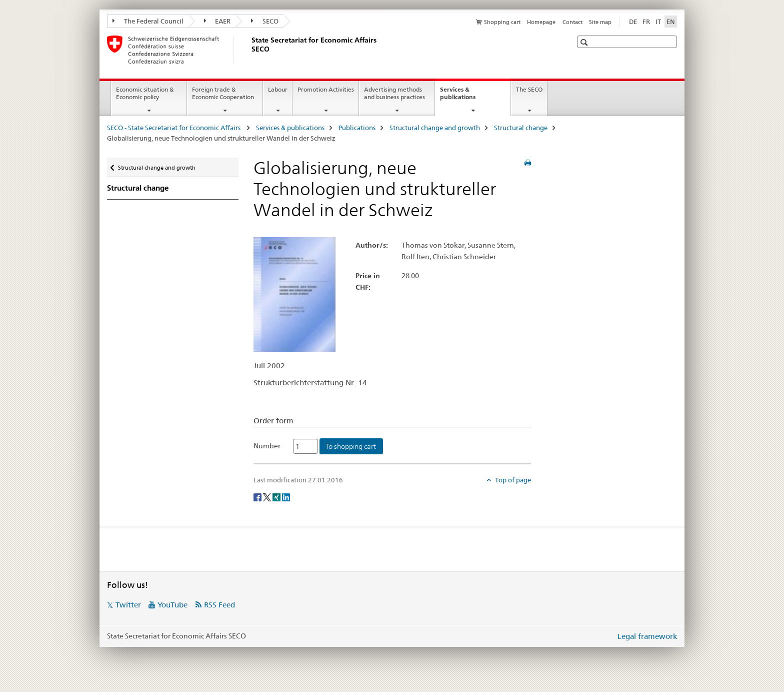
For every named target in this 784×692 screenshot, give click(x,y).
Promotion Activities (326, 89)
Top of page (512, 480)
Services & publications (468, 97)
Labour (278, 89)
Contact (572, 22)
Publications (357, 128)
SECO (265, 21)
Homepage (541, 22)
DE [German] (633, 22)
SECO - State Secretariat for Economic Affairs (174, 128)
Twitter (128, 605)
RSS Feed (219, 605)
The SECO (529, 89)
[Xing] (277, 496)
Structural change (521, 128)
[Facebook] (258, 496)
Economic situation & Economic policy (145, 93)
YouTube (172, 605)
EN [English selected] (671, 22)
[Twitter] (268, 496)
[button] (585, 42)
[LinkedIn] (286, 496)
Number (267, 446)
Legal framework (647, 636)
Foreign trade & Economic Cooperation (223, 93)
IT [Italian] (658, 22)
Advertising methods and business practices (394, 93)
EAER (217, 21)
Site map (600, 22)
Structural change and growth (435, 128)
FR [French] (646, 22)
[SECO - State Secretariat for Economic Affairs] (249, 50)
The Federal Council (148, 21)
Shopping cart (502, 22)
